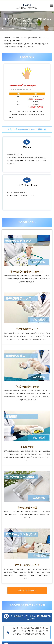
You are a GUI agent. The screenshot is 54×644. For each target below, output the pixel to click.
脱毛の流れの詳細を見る (27, 590)
